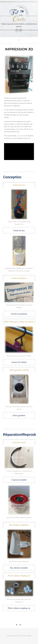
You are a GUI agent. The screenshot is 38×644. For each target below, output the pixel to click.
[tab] (19, 185)
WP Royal (18, 636)
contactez (20, 136)
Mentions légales (27, 636)
